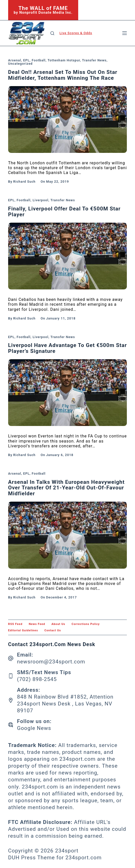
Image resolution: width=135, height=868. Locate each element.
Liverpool (40, 200)
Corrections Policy (86, 624)
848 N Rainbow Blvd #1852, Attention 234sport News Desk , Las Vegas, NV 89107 (65, 704)
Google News (34, 728)
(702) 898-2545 (37, 679)
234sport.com (84, 858)
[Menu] (125, 33)
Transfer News (94, 60)
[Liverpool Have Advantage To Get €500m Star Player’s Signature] (67, 393)
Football (39, 60)
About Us (58, 624)
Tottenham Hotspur (64, 60)
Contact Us (53, 631)
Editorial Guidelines (23, 631)
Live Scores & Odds (76, 33)
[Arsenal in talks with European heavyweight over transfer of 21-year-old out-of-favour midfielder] (67, 535)
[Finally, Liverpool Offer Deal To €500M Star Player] (67, 256)
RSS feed (15, 624)
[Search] (52, 33)
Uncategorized (20, 64)
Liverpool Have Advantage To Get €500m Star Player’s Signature (67, 348)
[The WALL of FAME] (43, 10)
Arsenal (15, 60)
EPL (26, 60)
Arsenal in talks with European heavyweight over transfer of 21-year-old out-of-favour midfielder (66, 488)
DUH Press (22, 858)
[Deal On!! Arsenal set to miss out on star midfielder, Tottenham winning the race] (67, 119)
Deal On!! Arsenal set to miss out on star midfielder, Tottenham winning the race (63, 75)
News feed (37, 624)
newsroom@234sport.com (51, 662)
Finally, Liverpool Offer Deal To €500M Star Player (64, 212)
